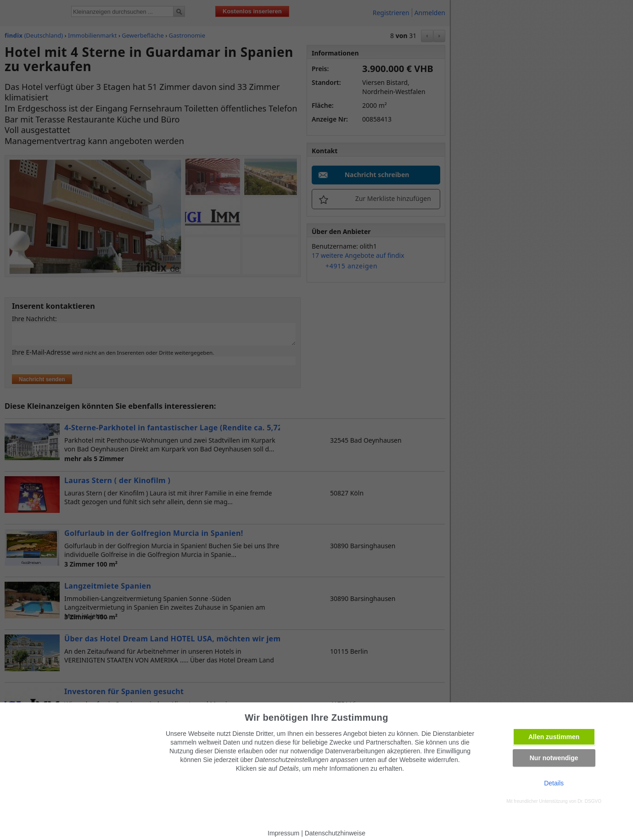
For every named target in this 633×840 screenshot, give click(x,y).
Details (554, 783)
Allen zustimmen (554, 737)
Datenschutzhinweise (335, 833)
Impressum (283, 833)
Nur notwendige (554, 758)
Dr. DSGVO (589, 801)
